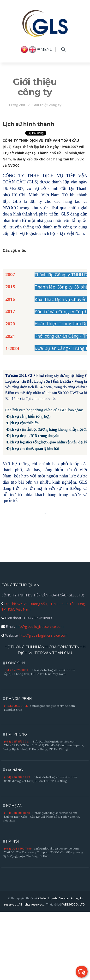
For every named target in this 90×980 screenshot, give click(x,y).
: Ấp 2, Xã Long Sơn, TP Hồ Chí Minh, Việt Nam (34, 743)
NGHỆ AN (13, 875)
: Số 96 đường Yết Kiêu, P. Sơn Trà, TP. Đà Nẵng (35, 850)
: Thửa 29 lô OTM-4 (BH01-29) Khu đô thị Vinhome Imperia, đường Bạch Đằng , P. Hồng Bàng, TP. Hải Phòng (43, 816)
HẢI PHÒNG (15, 803)
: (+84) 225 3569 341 (16, 810)
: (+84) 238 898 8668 (16, 881)
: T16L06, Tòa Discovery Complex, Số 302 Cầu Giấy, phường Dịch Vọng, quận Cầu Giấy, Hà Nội (43, 923)
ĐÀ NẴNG (13, 839)
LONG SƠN (14, 732)
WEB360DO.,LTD (74, 973)
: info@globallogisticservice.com (53, 739)
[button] (82, 972)
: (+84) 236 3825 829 (16, 846)
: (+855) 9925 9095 (15, 774)
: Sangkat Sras (12, 778)
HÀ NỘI (11, 910)
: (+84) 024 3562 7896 (17, 917)
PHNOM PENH (17, 768)
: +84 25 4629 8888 (15, 739)
